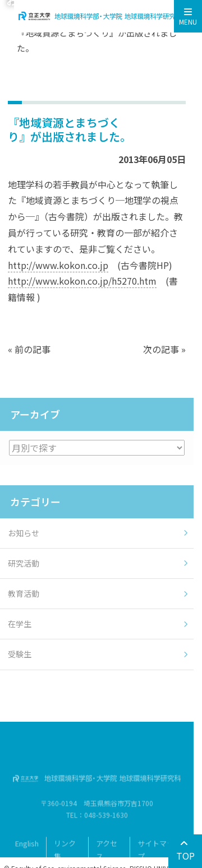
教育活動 (24, 593)
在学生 (20, 624)
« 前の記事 (29, 349)
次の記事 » (164, 349)
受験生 (20, 654)
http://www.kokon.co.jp (58, 265)
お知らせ (24, 533)
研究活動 (24, 563)
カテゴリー (35, 502)
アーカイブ (35, 414)
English (27, 850)
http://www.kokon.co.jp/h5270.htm (82, 281)
